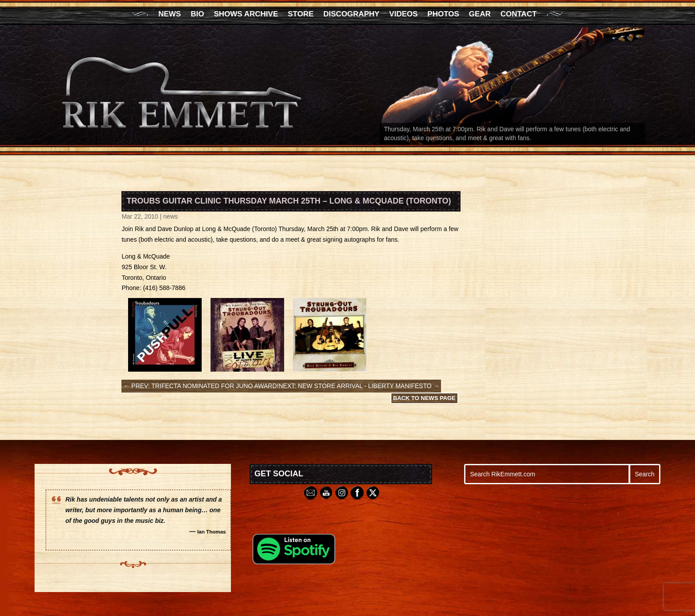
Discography (352, 15)
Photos (443, 15)
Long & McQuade (226, 229)
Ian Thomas (212, 532)
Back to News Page (424, 398)
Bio (197, 15)
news (170, 216)
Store (301, 15)
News (170, 15)
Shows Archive (246, 15)
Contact (519, 15)
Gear (480, 15)
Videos (403, 15)
